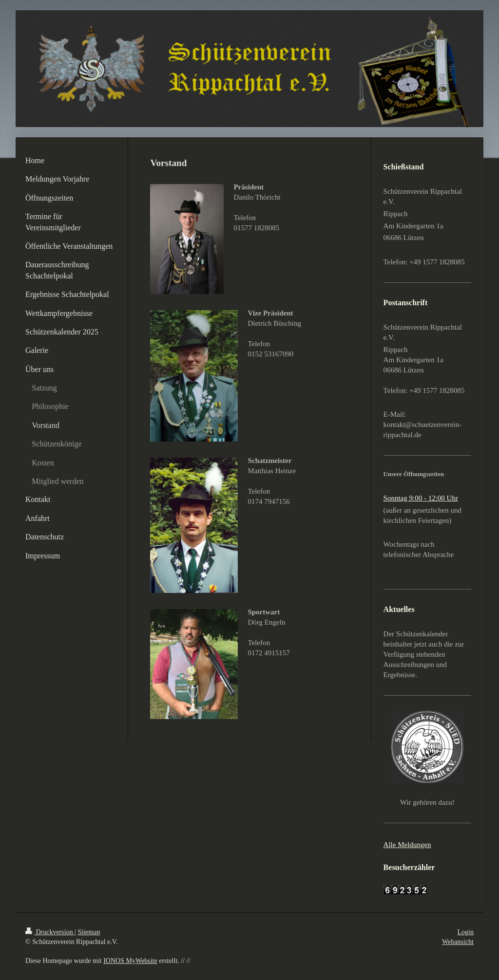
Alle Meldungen (407, 845)
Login (466, 932)
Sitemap (89, 932)
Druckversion (50, 932)
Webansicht (458, 942)
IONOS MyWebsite (130, 961)
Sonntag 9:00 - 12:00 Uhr (421, 498)
